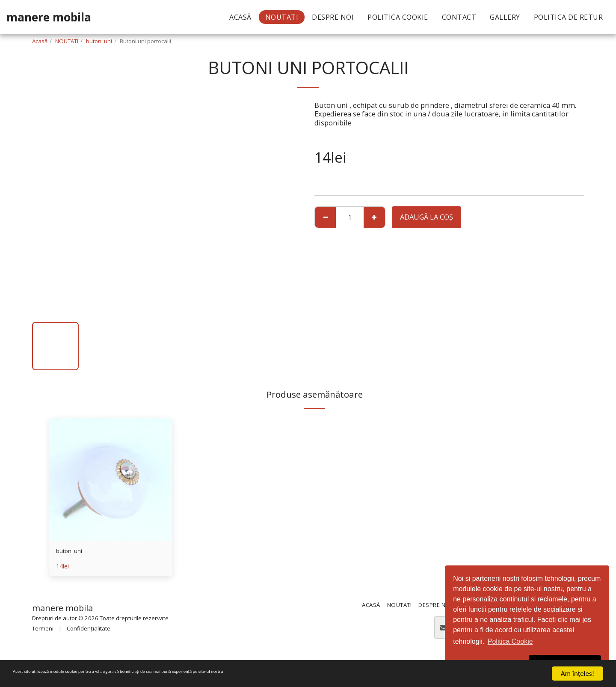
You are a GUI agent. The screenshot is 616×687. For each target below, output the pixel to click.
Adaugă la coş (426, 217)
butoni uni (99, 41)
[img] (111, 479)
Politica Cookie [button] (510, 641)
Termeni (43, 631)
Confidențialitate (89, 631)
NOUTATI (67, 41)
